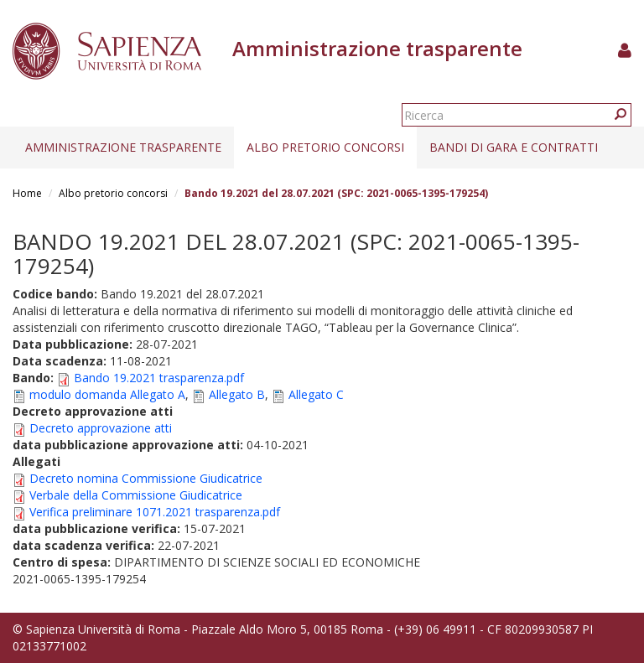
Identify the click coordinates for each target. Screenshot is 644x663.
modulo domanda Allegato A (107, 394)
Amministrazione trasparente (123, 147)
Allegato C (316, 394)
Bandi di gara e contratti (514, 147)
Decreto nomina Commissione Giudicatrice (146, 478)
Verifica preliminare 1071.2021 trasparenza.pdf (155, 512)
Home (27, 193)
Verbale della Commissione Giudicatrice (136, 495)
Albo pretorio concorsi (325, 147)
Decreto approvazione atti (101, 428)
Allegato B (237, 394)
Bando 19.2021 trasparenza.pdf (159, 378)
